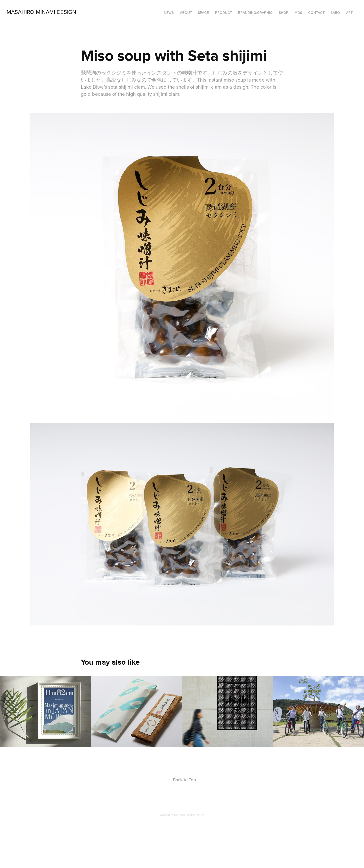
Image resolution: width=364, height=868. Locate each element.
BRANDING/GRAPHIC (255, 13)
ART (349, 13)
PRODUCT (224, 13)
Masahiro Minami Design (41, 12)
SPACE (203, 13)
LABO (335, 13)
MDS (298, 13)
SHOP (284, 13)
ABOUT (186, 13)
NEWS (169, 13)
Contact (316, 13)
